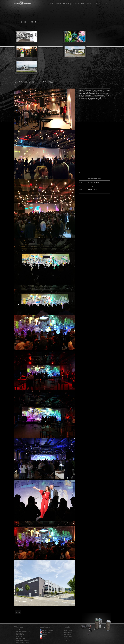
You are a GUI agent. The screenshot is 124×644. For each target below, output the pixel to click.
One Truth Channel (47, 632)
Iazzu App (90, 3)
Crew (77, 3)
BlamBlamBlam (68, 636)
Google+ (44, 638)
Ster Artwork (67, 638)
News (52, 3)
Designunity (67, 640)
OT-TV (98, 3)
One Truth (23, 3)
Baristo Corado (68, 630)
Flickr (44, 636)
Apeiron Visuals (68, 632)
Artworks (70, 3)
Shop (83, 3)
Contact (105, 3)
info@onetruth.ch (24, 642)
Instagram (45, 634)
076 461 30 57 (25, 641)
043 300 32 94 (23, 639)
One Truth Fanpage (47, 630)
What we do (60, 3)
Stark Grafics (67, 634)
